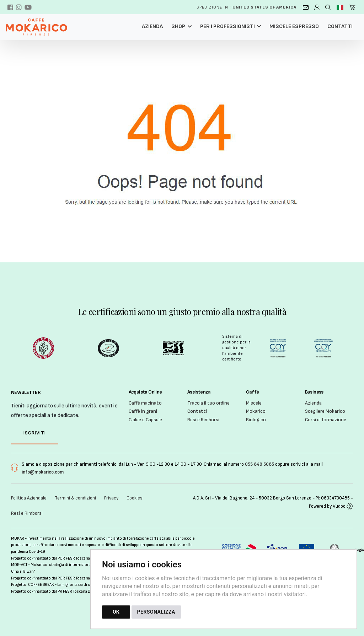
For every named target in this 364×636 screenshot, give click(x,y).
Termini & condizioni (75, 498)
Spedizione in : (247, 7)
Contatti (340, 26)
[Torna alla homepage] (40, 27)
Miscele (254, 403)
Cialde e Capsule (145, 420)
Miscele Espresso (294, 26)
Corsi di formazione (326, 420)
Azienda (152, 26)
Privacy (111, 498)
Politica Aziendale (29, 498)
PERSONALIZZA (156, 612)
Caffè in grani (143, 411)
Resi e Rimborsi (203, 420)
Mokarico (256, 411)
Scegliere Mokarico (325, 411)
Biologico (256, 420)
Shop (178, 26)
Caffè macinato (145, 403)
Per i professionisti (227, 26)
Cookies (135, 498)
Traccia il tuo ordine (208, 403)
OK (116, 612)
